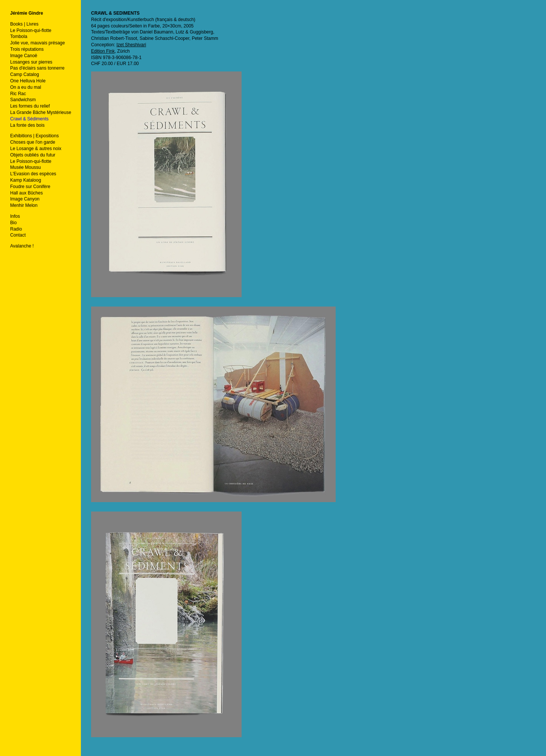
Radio (16, 229)
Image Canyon (25, 199)
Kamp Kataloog (26, 180)
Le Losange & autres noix (36, 149)
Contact (18, 235)
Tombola (19, 36)
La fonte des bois (27, 125)
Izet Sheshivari (131, 45)
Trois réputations (27, 49)
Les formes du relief (30, 106)
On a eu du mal (26, 87)
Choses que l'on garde (33, 142)
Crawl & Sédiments (29, 119)
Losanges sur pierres (31, 62)
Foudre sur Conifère (30, 187)
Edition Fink (103, 51)
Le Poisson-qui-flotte (31, 30)
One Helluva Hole (28, 81)
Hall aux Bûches (27, 193)
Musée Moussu (25, 167)
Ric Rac (18, 94)
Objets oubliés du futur (33, 155)
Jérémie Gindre (27, 13)
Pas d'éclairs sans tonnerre (37, 68)
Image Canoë (24, 56)
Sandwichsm (23, 100)
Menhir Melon (24, 205)
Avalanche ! (22, 246)
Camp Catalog (25, 74)
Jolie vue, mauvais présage (37, 43)
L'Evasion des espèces (33, 174)
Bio (13, 223)
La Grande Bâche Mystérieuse (41, 112)
